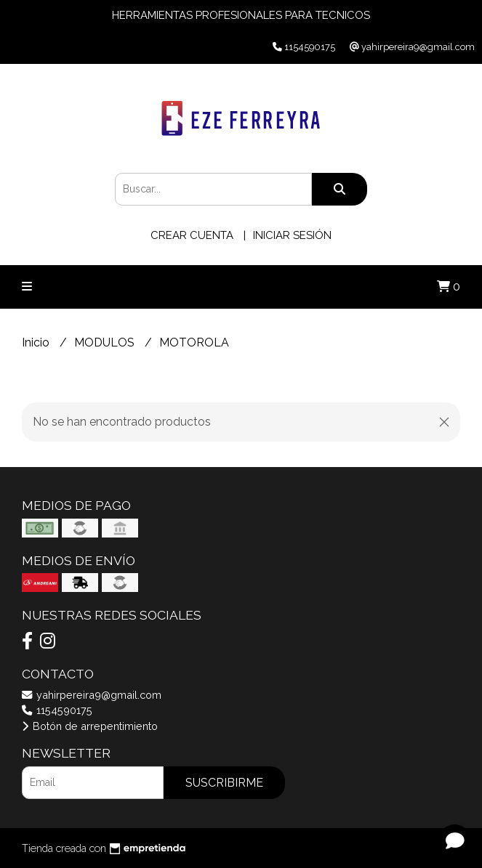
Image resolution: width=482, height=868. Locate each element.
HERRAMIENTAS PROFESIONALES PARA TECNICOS (241, 15)
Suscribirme (224, 783)
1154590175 (57, 710)
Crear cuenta (192, 235)
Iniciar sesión (292, 235)
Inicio (37, 342)
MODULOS (106, 342)
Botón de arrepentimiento (90, 726)
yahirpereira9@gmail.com (92, 695)
